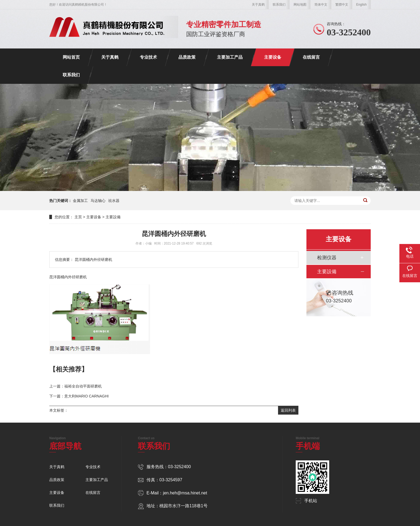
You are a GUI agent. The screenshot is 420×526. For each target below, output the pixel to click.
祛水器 (114, 201)
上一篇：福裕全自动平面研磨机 (76, 386)
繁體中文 (342, 5)
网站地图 (300, 5)
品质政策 (187, 57)
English (361, 5)
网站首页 (71, 57)
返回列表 (288, 410)
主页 (78, 217)
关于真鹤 (258, 5)
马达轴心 (98, 201)
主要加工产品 (230, 57)
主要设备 (273, 57)
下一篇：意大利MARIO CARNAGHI (79, 396)
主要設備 (113, 217)
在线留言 (311, 57)
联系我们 (279, 5)
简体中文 (321, 5)
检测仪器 (327, 258)
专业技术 (148, 57)
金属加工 (80, 201)
